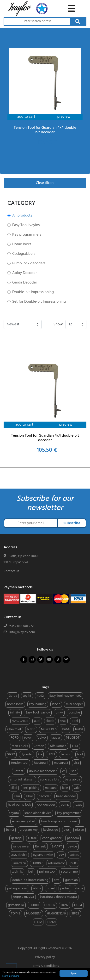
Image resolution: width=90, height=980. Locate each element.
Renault (40, 847)
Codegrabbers (24, 254)
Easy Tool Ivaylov (26, 225)
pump (65, 805)
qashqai (17, 838)
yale (77, 788)
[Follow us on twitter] (41, 660)
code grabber (52, 838)
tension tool (20, 763)
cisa (76, 763)
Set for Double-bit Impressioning (39, 302)
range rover (21, 847)
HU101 (51, 922)
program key (28, 830)
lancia (56, 704)
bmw (59, 713)
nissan (80, 830)
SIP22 (11, 754)
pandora (73, 838)
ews (67, 830)
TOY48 (16, 914)
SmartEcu (19, 863)
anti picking (31, 788)
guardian (71, 880)
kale (65, 788)
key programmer (69, 813)
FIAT (75, 746)
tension (66, 754)
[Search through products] (37, 22)
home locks (15, 704)
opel (75, 721)
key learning (38, 704)
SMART (57, 847)
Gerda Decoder (25, 283)
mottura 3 (61, 763)
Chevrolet (14, 729)
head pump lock (19, 805)
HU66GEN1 (34, 914)
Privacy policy (45, 957)
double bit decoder (43, 771)
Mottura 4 (41, 763)
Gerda (13, 696)
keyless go (51, 830)
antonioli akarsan (22, 780)
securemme (69, 872)
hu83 (74, 863)
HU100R (37, 863)
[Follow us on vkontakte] (66, 660)
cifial (14, 788)
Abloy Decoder (24, 273)
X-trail (32, 838)
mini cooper (74, 704)
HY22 (51, 754)
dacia (79, 888)
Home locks (22, 244)
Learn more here (11, 976)
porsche (74, 713)
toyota (14, 813)
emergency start (24, 821)
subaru (74, 855)
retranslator (57, 863)
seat (63, 721)
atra (57, 880)
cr (63, 771)
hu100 (31, 729)
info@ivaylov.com (22, 632)
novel (51, 888)
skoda (50, 721)
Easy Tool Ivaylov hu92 (66, 696)
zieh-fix (17, 872)
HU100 (34, 905)
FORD (15, 738)
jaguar (56, 738)
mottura (51, 788)
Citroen (39, 746)
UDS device (19, 855)
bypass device (43, 855)
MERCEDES (49, 729)
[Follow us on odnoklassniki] (58, 660)
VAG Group (20, 721)
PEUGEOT (73, 738)
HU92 (65, 905)
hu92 (40, 696)
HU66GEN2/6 (56, 914)
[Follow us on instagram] (32, 660)
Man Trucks (20, 746)
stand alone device (38, 813)
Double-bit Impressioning (33, 292)
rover (28, 738)
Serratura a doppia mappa (58, 897)
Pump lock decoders (29, 263)
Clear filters (45, 183)
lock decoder (46, 805)
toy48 (27, 696)
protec (65, 888)
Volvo (42, 738)
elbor (29, 796)
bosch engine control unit (59, 821)
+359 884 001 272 (21, 626)
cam (17, 796)
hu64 (66, 729)
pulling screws (17, 888)
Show (58, 324)
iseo (73, 771)
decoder (45, 796)
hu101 (79, 729)
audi (37, 721)
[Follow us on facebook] (24, 660)
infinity (15, 713)
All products (22, 216)
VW (61, 855)
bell (31, 872)
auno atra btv (49, 780)
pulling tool (47, 872)
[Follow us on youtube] (49, 660)
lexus (78, 805)
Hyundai (27, 754)
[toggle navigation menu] (71, 8)
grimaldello (16, 905)
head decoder (66, 796)
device (72, 847)
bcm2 (10, 830)
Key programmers (27, 235)
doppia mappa (24, 897)
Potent (19, 771)
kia (40, 754)
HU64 (78, 905)
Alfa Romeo (58, 746)
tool (80, 754)
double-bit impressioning (30, 880)
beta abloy (72, 780)
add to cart (26, 117)
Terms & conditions (45, 966)
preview (64, 117)
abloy (37, 888)
